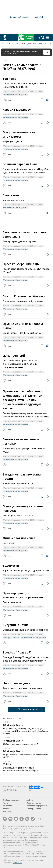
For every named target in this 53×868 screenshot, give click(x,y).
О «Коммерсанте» (11, 800)
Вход (38, 37)
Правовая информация (37, 806)
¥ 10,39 (27, 44)
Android (30, 800)
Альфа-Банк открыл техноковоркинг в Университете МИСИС (25, 756)
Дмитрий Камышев (12, 637)
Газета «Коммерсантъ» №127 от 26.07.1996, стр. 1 (24, 91)
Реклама (7, 809)
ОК (47, 52)
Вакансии (7, 811)
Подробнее (17, 863)
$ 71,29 (10, 44)
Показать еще (28, 709)
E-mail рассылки (34, 809)
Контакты (7, 806)
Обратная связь (34, 803)
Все (20, 718)
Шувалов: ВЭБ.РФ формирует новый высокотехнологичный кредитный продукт (22, 769)
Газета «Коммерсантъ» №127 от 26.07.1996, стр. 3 (24, 575)
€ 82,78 (19, 44)
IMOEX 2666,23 (38, 44)
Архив (5, 803)
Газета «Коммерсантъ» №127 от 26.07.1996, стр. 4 (24, 693)
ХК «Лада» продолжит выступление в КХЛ (20, 744)
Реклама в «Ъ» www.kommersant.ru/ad (26, 17)
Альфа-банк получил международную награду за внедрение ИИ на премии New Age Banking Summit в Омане (26, 731)
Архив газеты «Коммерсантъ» (16, 95)
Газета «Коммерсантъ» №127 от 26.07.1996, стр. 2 (24, 372)
